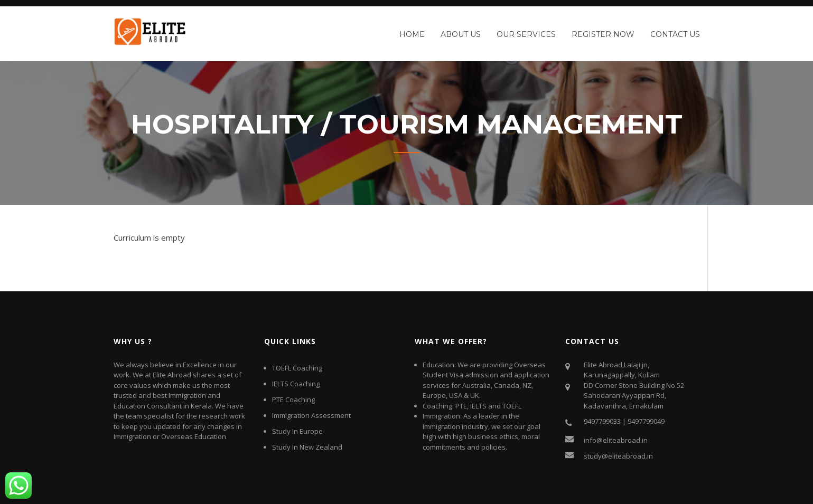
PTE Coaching (293, 400)
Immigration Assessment (311, 415)
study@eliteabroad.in (618, 456)
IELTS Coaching (296, 384)
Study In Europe (297, 431)
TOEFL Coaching (297, 368)
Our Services (526, 34)
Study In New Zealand (307, 447)
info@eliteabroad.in (616, 440)
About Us (461, 34)
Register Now (603, 34)
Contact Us (675, 34)
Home (412, 34)
